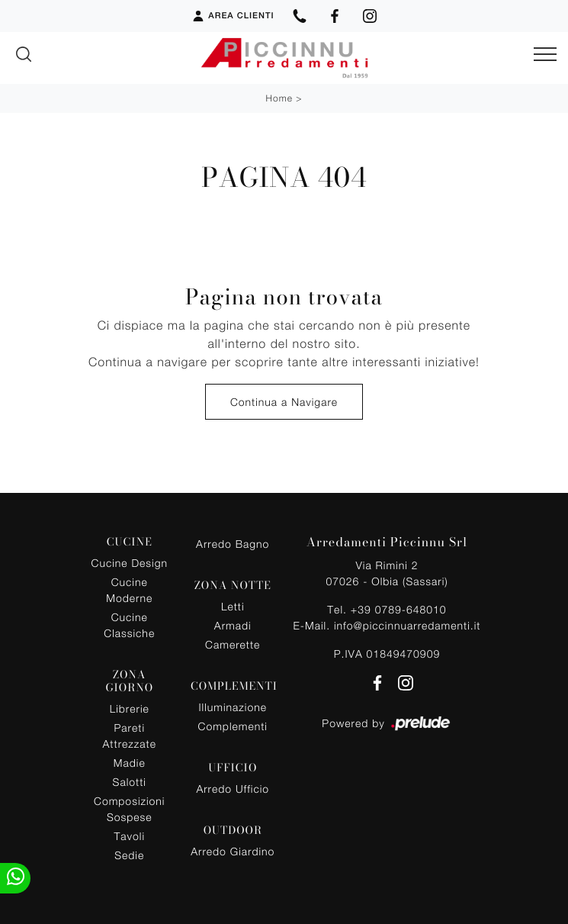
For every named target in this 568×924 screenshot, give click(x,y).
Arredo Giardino (233, 851)
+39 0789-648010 (399, 609)
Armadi (233, 625)
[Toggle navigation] (545, 55)
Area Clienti (233, 16)
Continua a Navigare (284, 402)
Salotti (130, 782)
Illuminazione (233, 707)
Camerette (233, 644)
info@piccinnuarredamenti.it (407, 625)
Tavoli (130, 836)
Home (279, 98)
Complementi (233, 726)
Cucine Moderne (129, 590)
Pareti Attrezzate (130, 736)
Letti (233, 606)
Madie (130, 763)
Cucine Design (130, 563)
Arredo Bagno (233, 544)
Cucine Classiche (129, 625)
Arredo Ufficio (233, 789)
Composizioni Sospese (129, 809)
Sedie (129, 855)
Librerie (130, 708)
